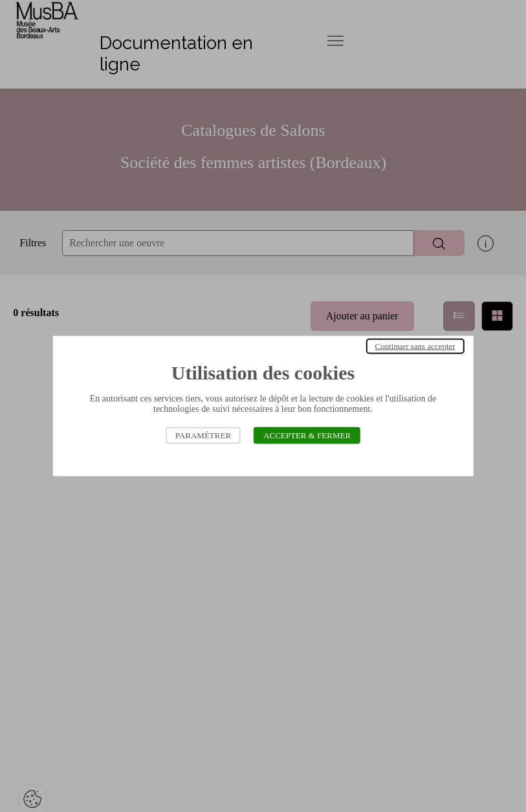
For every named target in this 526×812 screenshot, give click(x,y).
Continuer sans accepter (415, 346)
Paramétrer (203, 435)
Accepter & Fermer (307, 435)
